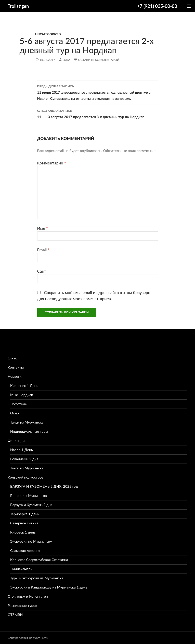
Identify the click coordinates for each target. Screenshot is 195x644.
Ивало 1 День (21, 450)
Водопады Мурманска (29, 495)
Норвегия (15, 376)
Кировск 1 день (23, 532)
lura (66, 60)
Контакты (16, 367)
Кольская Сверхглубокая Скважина (39, 560)
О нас (12, 358)
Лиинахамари (21, 569)
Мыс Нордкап (22, 395)
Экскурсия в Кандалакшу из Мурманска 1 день (49, 587)
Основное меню (189, 6)
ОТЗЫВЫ (15, 615)
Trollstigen (18, 6)
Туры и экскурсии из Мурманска (37, 578)
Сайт (42, 271)
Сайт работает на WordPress (28, 638)
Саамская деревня (25, 550)
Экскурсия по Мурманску (31, 541)
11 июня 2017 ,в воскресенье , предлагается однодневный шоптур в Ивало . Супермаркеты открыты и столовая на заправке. (98, 92)
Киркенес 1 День (24, 386)
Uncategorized (48, 34)
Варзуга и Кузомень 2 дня (31, 505)
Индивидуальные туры (29, 431)
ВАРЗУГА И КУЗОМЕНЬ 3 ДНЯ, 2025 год (44, 486)
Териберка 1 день (25, 514)
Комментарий (52, 163)
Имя (43, 228)
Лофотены (19, 404)
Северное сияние (24, 523)
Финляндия (17, 440)
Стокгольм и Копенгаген (28, 596)
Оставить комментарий (99, 60)
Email (43, 250)
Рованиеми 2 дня (24, 459)
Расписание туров (22, 605)
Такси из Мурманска (27, 422)
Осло (15, 413)
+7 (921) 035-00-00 (157, 6)
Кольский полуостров (25, 477)
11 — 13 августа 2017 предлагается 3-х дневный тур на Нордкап (98, 113)
